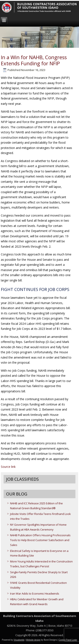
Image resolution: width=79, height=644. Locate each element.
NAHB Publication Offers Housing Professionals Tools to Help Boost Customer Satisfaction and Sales (40, 540)
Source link (8, 467)
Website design (33, 640)
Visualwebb (19, 640)
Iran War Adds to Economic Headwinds (35, 594)
